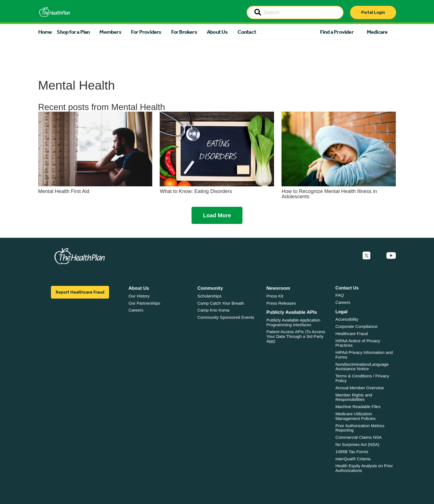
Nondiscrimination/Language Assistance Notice (362, 367)
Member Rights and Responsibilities (354, 397)
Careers (136, 310)
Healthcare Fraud (352, 334)
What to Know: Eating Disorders (196, 191)
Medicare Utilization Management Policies (356, 416)
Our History (139, 296)
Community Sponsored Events (226, 317)
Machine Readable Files (358, 407)
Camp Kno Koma (213, 310)
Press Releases (281, 303)
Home (45, 32)
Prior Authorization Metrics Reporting (360, 428)
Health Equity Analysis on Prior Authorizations (364, 468)
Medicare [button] (377, 32)
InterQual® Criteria (353, 459)
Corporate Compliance (356, 326)
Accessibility (347, 319)
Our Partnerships (144, 303)
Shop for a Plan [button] (73, 32)
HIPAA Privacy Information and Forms (364, 355)
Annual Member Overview (360, 388)
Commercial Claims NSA (359, 437)
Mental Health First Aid (64, 191)
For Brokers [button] (184, 32)
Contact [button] (247, 32)
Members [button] (110, 32)
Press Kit (275, 296)
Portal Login (373, 12)
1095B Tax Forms (352, 452)
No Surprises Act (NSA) (357, 444)
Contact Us (347, 288)
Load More (217, 215)
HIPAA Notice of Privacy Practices (358, 343)
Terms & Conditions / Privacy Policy (362, 378)
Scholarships (209, 296)
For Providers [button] (146, 32)
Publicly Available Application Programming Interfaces (294, 322)
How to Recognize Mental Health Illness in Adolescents (329, 194)
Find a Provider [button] (337, 32)
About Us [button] (217, 32)
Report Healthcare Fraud (80, 292)
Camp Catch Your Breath (221, 303)
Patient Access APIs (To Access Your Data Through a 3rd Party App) (296, 336)
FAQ (340, 295)
